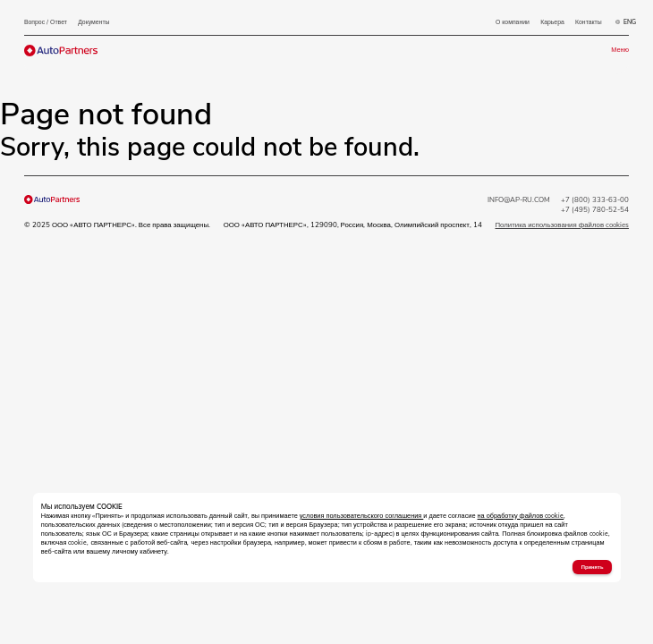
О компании (513, 22)
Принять (593, 567)
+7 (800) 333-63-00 (595, 200)
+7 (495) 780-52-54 (595, 210)
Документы (93, 22)
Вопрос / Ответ (46, 22)
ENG (625, 22)
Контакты (589, 22)
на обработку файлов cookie (521, 516)
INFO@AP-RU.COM (519, 200)
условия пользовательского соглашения (362, 516)
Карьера (552, 22)
